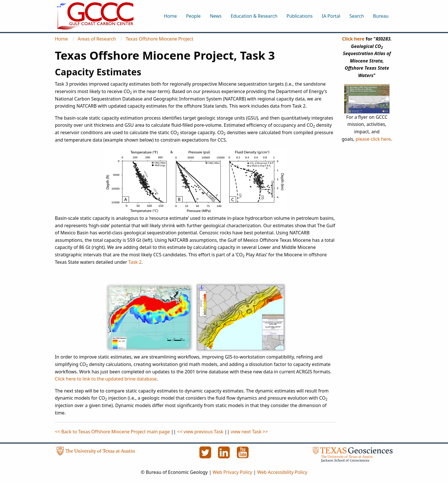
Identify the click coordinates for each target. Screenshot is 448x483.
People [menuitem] (193, 16)
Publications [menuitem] (300, 16)
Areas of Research (97, 39)
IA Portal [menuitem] (331, 16)
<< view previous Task (200, 432)
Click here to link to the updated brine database (106, 379)
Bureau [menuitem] (381, 16)
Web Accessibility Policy (282, 472)
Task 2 (135, 262)
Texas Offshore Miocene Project (159, 39)
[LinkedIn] (225, 456)
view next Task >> (249, 432)
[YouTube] (243, 456)
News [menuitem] (216, 16)
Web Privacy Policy (232, 472)
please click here (373, 139)
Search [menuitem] (357, 16)
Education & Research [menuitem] (254, 16)
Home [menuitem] (170, 16)
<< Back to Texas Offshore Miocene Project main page (112, 432)
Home (61, 39)
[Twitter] (206, 456)
